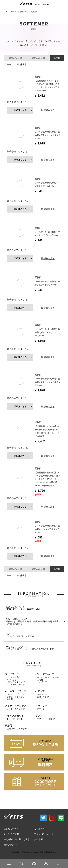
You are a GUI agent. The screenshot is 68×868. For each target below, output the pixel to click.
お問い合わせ (10, 845)
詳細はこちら (20, 110)
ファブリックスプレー (17, 697)
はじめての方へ (11, 829)
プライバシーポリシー (45, 834)
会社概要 (38, 839)
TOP (6, 12)
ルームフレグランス (16, 694)
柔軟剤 (10, 699)
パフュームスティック (17, 685)
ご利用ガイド (41, 829)
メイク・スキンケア (16, 709)
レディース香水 (14, 677)
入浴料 (40, 680)
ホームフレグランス (19, 12)
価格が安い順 (15, 58)
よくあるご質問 (11, 834)
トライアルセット (15, 719)
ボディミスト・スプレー (18, 682)
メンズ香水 (12, 680)
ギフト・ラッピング (46, 719)
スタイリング (43, 697)
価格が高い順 (38, 58)
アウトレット (43, 709)
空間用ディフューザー (17, 729)
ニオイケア (42, 682)
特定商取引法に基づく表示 (17, 839)
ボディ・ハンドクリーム (48, 677)
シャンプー (42, 694)
